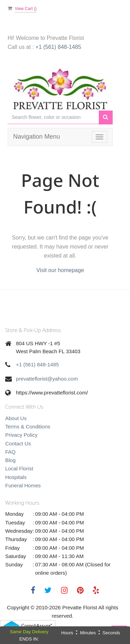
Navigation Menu (37, 137)
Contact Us (18, 443)
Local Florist (19, 468)
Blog (10, 460)
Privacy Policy (21, 435)
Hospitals (16, 477)
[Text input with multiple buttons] (53, 117)
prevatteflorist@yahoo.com (47, 379)
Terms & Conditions (28, 427)
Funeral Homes (23, 485)
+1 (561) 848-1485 (58, 47)
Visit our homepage (60, 270)
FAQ (10, 452)
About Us (16, 418)
